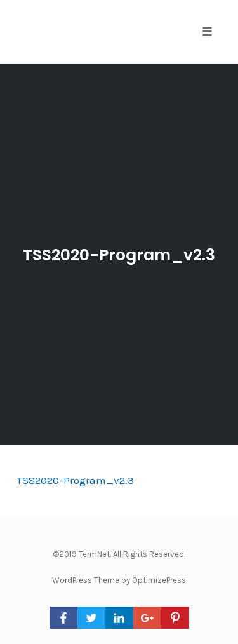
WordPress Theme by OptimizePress (119, 580)
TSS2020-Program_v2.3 (119, 255)
